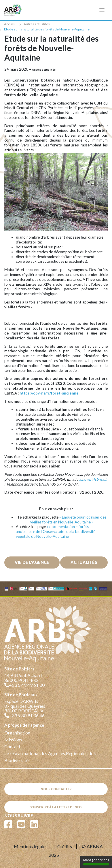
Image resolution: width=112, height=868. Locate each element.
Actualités (84, 562)
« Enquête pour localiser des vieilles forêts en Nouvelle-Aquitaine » (68, 520)
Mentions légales (31, 846)
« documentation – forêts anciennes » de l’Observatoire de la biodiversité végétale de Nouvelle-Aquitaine (56, 531)
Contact (12, 746)
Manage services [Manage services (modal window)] (96, 862)
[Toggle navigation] (102, 10)
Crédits (65, 846)
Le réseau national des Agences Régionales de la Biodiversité (51, 757)
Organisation (17, 733)
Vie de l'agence (32, 562)
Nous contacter (56, 789)
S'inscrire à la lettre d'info (56, 807)
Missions (13, 740)
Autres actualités (37, 24)
